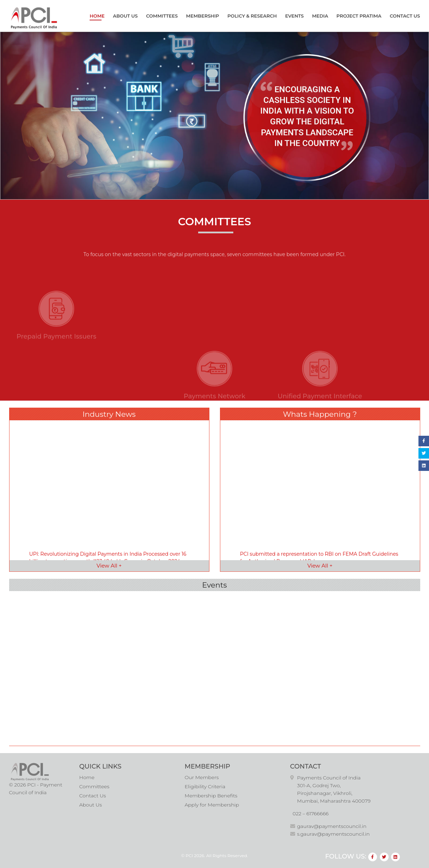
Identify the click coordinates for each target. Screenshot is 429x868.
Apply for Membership (212, 804)
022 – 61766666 (311, 813)
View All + (109, 565)
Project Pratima (360, 16)
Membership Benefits (211, 795)
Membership (203, 16)
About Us (126, 16)
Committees (163, 16)
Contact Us (405, 16)
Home (98, 16)
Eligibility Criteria (205, 786)
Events (295, 16)
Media (321, 16)
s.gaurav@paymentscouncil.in (334, 833)
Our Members (202, 777)
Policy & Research (253, 16)
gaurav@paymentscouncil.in (332, 825)
